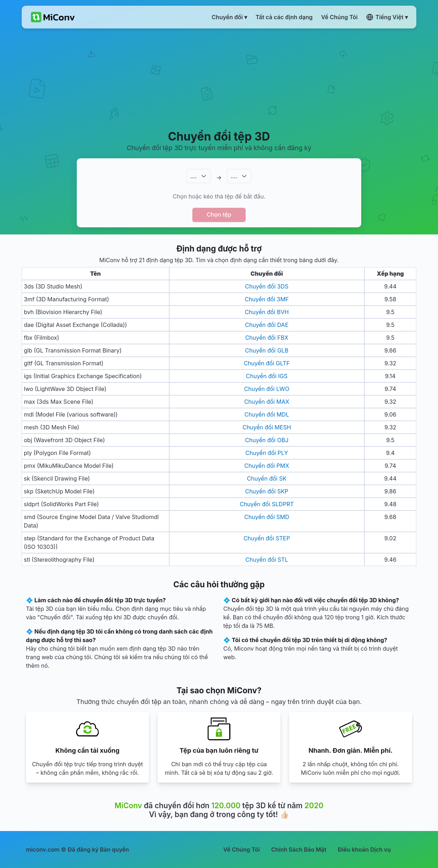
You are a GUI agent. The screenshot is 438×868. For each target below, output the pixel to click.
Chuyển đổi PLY (267, 453)
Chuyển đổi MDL (267, 414)
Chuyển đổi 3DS (267, 286)
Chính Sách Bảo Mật (299, 850)
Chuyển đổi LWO (267, 389)
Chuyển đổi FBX (267, 338)
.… (193, 176)
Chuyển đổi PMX (267, 466)
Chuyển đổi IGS (267, 376)
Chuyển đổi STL (267, 560)
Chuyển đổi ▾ (229, 17)
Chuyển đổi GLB (267, 350)
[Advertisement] (219, 79)
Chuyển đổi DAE (267, 325)
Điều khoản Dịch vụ (364, 850)
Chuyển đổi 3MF (267, 299)
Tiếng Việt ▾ (387, 17)
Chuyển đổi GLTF (267, 363)
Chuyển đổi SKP (267, 491)
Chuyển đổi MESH (267, 427)
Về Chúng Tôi (242, 850)
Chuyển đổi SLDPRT (267, 504)
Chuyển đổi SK (267, 478)
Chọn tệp (219, 215)
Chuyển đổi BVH (267, 312)
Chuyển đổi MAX (267, 402)
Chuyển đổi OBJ (267, 440)
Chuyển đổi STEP (267, 538)
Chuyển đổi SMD (267, 517)
